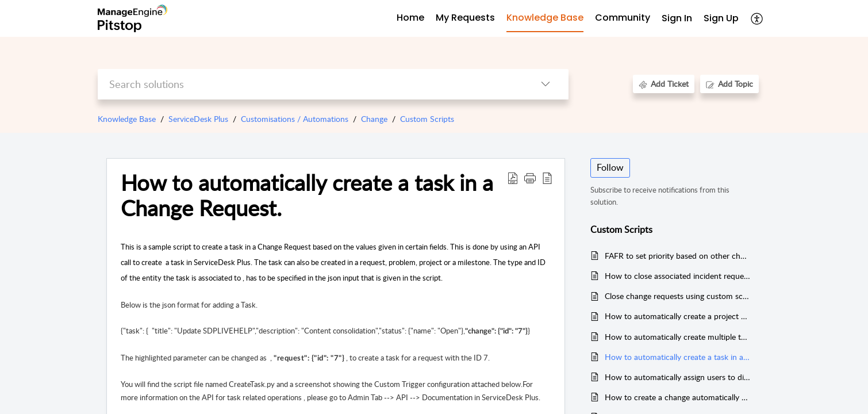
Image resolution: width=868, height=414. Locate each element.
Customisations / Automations (295, 119)
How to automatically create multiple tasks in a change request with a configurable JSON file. (677, 337)
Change (374, 119)
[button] (757, 18)
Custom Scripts (427, 119)
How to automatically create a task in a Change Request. (677, 357)
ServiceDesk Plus (198, 119)
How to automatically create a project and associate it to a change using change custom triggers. (677, 316)
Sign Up (721, 18)
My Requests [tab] (465, 18)
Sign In (677, 18)
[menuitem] (677, 19)
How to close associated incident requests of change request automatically (677, 276)
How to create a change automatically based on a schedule (677, 397)
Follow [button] (610, 167)
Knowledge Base (127, 119)
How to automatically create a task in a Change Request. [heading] (307, 195)
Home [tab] (410, 18)
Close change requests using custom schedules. (677, 296)
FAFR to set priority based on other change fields (677, 256)
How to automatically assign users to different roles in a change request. (677, 377)
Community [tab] (623, 18)
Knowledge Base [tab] (545, 18)
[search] (310, 84)
